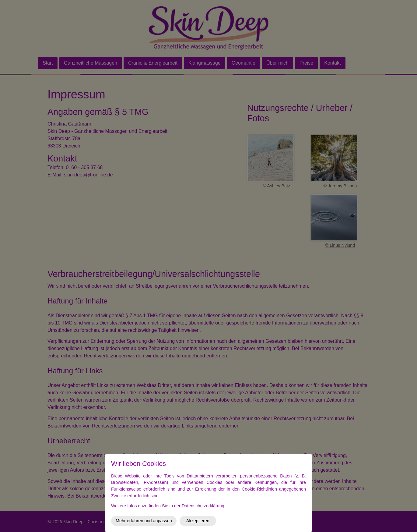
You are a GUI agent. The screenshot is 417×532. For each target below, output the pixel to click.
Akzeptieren (198, 521)
